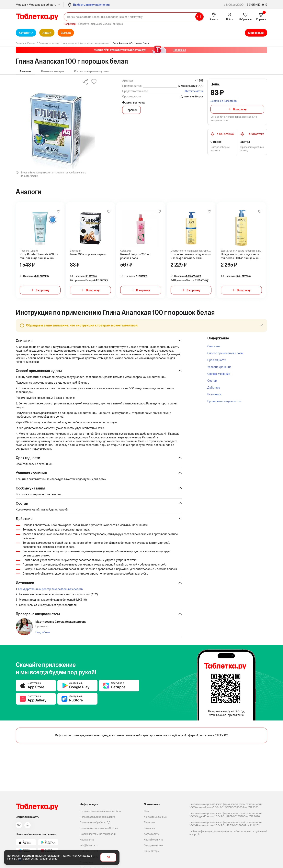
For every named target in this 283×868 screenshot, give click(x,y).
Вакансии (149, 828)
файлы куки (70, 856)
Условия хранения (219, 367)
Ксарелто (84, 24)
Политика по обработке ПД (95, 823)
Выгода (66, 33)
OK (108, 857)
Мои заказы (256, 33)
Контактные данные (155, 817)
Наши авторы (152, 851)
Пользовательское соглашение (98, 817)
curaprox (118, 24)
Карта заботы (152, 834)
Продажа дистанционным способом (100, 811)
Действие (214, 387)
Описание (214, 346)
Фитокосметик (194, 91)
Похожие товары (52, 71)
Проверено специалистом (224, 401)
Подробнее (43, 633)
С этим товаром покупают (92, 71)
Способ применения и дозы (225, 353)
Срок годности (217, 360)
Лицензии (149, 823)
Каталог (24, 33)
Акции (47, 33)
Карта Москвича (153, 840)
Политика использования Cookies (99, 828)
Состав (212, 381)
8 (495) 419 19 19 (257, 5)
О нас (147, 811)
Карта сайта (87, 840)
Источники (214, 394)
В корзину (240, 109)
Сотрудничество (153, 845)
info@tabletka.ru (89, 845)
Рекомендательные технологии (98, 834)
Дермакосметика (101, 24)
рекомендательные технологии (41, 856)
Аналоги (25, 71)
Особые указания (219, 374)
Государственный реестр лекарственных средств (51, 590)
